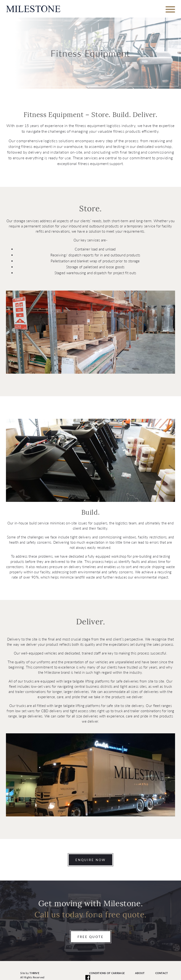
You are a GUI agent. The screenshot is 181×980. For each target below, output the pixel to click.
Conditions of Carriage (107, 973)
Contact (162, 973)
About (140, 973)
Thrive (34, 973)
